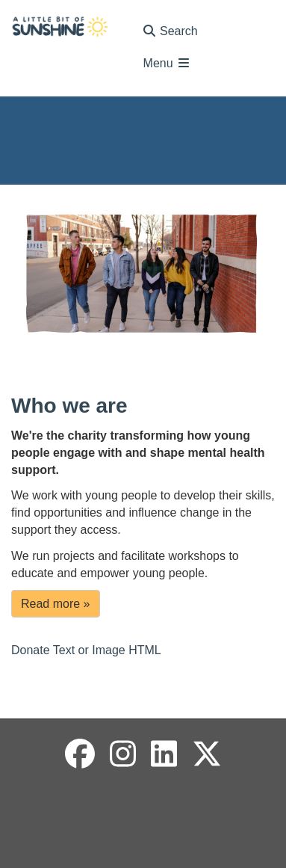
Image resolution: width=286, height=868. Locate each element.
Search (170, 31)
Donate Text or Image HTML (86, 650)
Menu (167, 63)
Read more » (56, 604)
